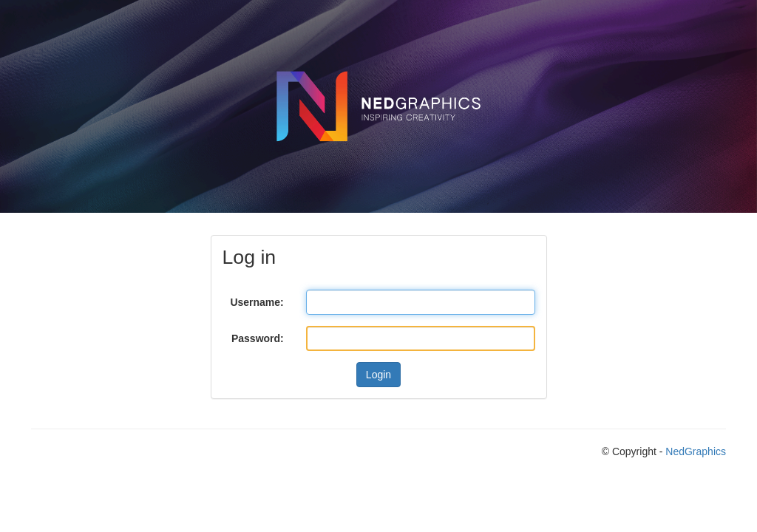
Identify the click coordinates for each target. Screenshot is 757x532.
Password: (258, 338)
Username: (257, 302)
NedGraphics (696, 451)
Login (378, 375)
